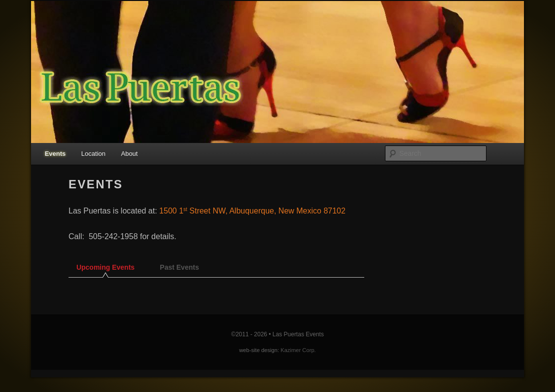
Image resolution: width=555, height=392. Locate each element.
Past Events (179, 267)
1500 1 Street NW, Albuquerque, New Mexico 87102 (252, 211)
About (129, 154)
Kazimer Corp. (298, 350)
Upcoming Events (105, 267)
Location (93, 154)
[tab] (105, 270)
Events (55, 154)
